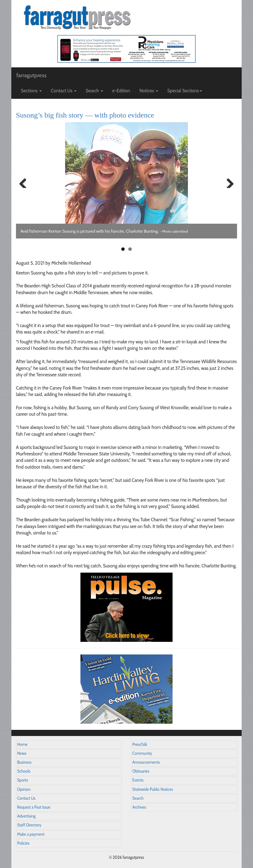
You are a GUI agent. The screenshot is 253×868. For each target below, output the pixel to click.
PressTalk (140, 744)
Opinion (24, 789)
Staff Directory (29, 825)
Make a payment (31, 834)
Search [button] (94, 91)
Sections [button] (31, 91)
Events (138, 780)
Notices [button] (149, 91)
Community (142, 753)
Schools (24, 771)
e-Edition (121, 91)
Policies (23, 843)
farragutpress (31, 75)
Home (22, 744)
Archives (139, 807)
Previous (25, 182)
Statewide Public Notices (153, 789)
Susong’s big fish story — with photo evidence (85, 115)
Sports (23, 780)
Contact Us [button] (64, 91)
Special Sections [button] (185, 91)
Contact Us (26, 798)
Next (228, 182)
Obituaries (141, 771)
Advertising (26, 816)
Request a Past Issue (34, 807)
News (22, 753)
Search (138, 798)
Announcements (146, 762)
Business (24, 762)
